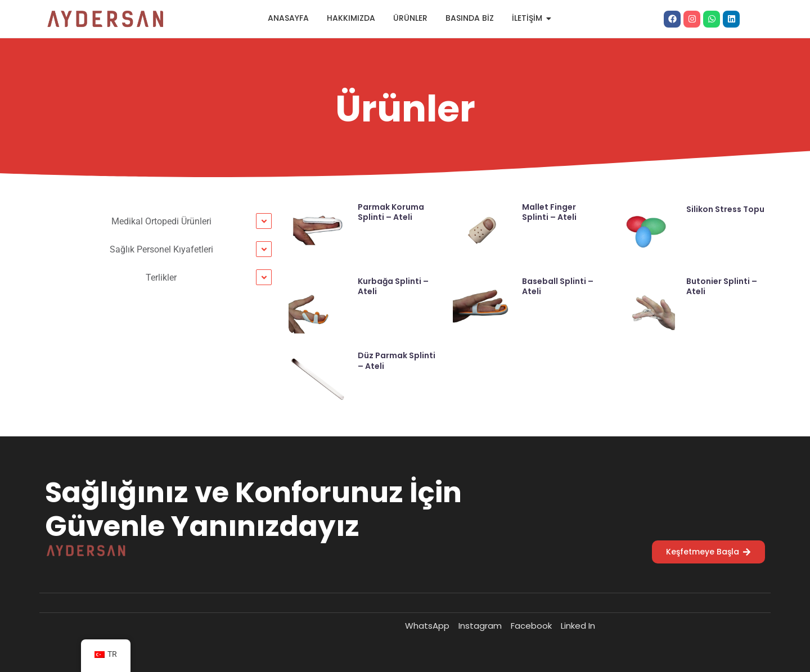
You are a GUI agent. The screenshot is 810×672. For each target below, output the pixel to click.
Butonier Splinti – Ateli (722, 286)
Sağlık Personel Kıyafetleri (161, 249)
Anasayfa (288, 18)
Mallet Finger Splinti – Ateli (549, 212)
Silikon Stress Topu (725, 209)
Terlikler (161, 278)
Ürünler (410, 18)
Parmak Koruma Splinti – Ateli (391, 212)
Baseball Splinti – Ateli (558, 286)
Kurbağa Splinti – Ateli (393, 286)
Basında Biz (470, 18)
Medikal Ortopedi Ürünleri (161, 221)
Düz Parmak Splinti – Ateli (397, 360)
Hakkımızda (351, 18)
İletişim (530, 18)
